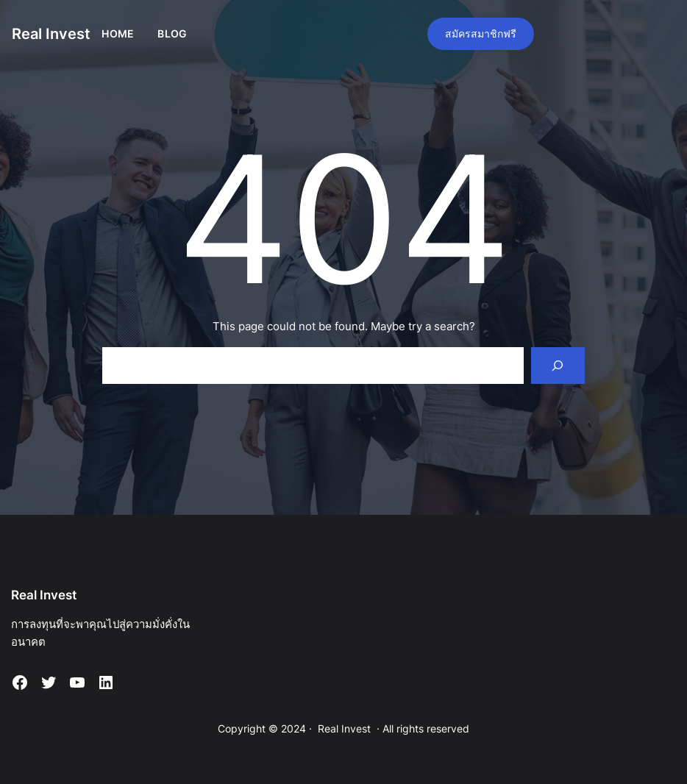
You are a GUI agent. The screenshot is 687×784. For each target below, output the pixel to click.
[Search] (558, 366)
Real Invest (51, 34)
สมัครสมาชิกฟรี (481, 33)
